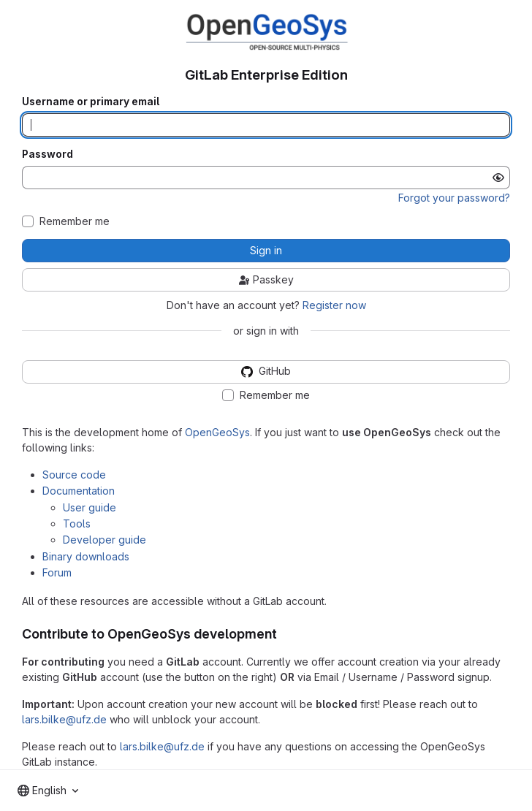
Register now (334, 305)
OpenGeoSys (217, 432)
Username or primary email (91, 102)
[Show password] (498, 178)
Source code (74, 475)
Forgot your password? (454, 198)
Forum (57, 572)
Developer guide (104, 540)
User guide (90, 507)
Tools (77, 523)
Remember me (75, 221)
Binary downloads (86, 556)
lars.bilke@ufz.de (64, 719)
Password (47, 154)
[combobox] (48, 791)
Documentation (79, 491)
